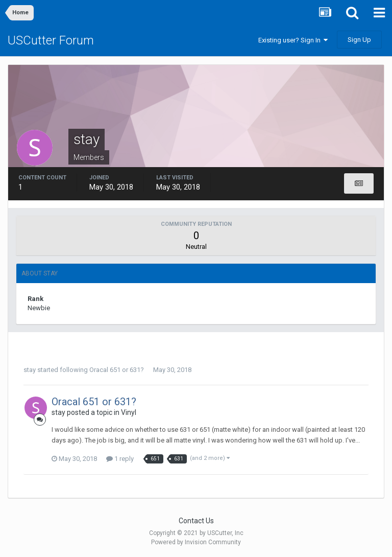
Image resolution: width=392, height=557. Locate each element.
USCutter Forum (51, 40)
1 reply (120, 459)
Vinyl (129, 412)
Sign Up (359, 40)
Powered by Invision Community (196, 542)
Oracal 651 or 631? (117, 370)
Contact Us (196, 521)
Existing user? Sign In (293, 40)
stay (30, 370)
